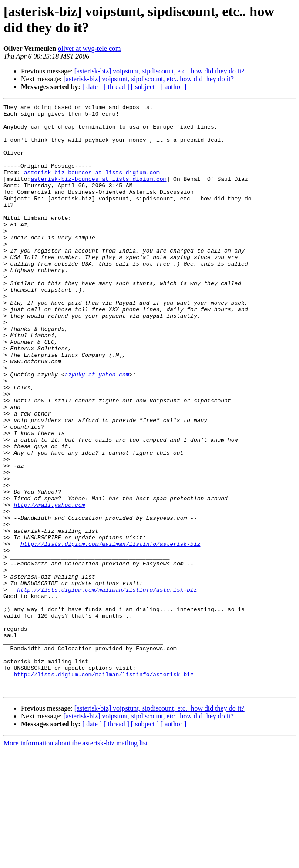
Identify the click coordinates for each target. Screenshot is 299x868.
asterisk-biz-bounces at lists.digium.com (92, 186)
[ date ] (92, 87)
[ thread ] (116, 87)
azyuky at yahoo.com (97, 429)
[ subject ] (145, 87)
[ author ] (174, 87)
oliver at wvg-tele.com (89, 48)
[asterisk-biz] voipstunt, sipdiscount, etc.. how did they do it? (160, 71)
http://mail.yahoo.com (49, 585)
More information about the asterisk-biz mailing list (76, 860)
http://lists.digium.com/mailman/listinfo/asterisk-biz (110, 632)
